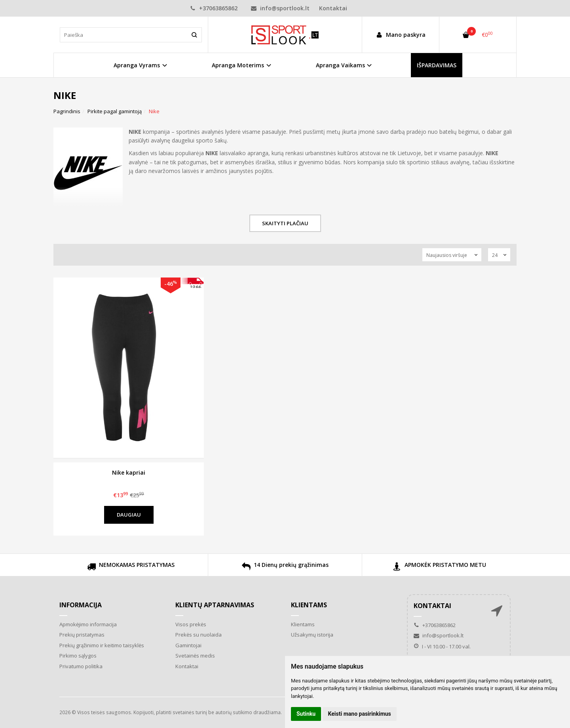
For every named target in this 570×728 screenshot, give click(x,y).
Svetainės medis (195, 656)
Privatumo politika (81, 666)
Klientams (309, 605)
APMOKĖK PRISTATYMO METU (439, 567)
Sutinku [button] (306, 714)
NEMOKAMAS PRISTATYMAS (131, 567)
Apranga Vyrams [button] (137, 65)
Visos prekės (191, 624)
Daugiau (129, 515)
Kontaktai (333, 8)
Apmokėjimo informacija (88, 624)
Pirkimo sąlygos (78, 656)
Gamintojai (188, 645)
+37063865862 (214, 8)
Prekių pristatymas (82, 635)
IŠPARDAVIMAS (437, 65)
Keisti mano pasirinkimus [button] (360, 714)
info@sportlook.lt (280, 8)
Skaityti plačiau (285, 223)
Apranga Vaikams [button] (340, 65)
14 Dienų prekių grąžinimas (285, 567)
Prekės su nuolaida (199, 635)
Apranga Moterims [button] (238, 65)
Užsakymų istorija (312, 635)
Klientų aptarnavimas (215, 605)
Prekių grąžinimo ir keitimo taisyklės (102, 645)
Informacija (81, 605)
